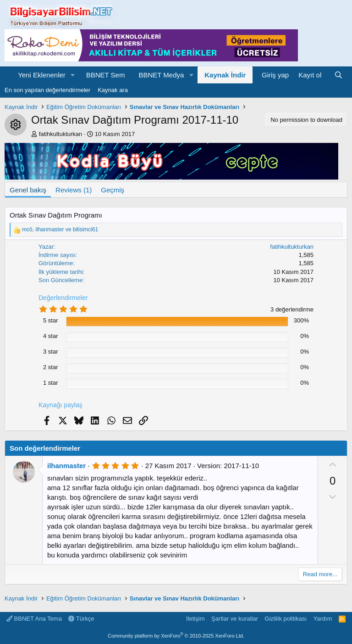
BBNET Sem (106, 75)
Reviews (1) (74, 190)
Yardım (323, 619)
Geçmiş (113, 190)
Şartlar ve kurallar (235, 619)
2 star (51, 367)
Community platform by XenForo (176, 636)
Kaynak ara (113, 90)
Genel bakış (28, 190)
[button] (73, 75)
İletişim (195, 619)
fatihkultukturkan (61, 134)
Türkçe (81, 619)
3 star (51, 352)
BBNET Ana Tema (34, 619)
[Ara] (338, 75)
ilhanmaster (66, 466)
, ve (60, 229)
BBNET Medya (161, 75)
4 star (51, 336)
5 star (51, 320)
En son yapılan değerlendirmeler (47, 90)
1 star (51, 383)
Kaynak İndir (225, 75)
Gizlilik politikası (286, 619)
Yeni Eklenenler (42, 75)
